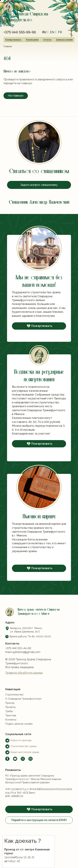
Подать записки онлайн (19, 740)
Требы (9, 728)
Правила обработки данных (24, 679)
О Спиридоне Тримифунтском (23, 715)
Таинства (11, 732)
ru (44, 32)
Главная (8, 46)
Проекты (10, 724)
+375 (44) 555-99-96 (20, 32)
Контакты (11, 736)
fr (60, 32)
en (52, 32)
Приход (10, 719)
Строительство (14, 711)
